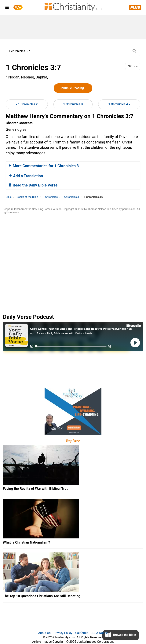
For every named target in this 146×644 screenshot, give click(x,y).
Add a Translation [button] (26, 176)
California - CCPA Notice (92, 633)
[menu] (7, 8)
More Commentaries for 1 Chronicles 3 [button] (44, 166)
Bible (9, 197)
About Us (44, 633)
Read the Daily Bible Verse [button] (33, 185)
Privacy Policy (63, 633)
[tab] (73, 166)
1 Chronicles (50, 197)
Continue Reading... (73, 88)
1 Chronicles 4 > (119, 104)
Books (27, 197)
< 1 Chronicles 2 (27, 104)
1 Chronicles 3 (73, 104)
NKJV (133, 66)
